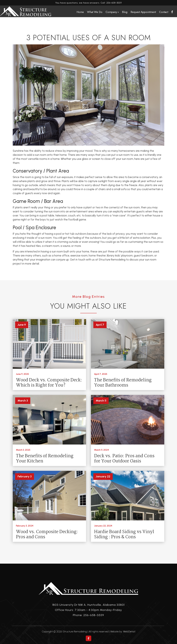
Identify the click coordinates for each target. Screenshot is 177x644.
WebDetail (129, 631)
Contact (164, 12)
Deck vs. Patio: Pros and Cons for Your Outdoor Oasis (124, 459)
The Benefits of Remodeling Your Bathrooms (123, 383)
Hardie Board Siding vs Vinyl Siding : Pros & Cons (124, 535)
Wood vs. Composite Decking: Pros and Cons (47, 535)
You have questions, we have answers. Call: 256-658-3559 (88, 3)
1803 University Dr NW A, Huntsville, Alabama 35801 (88, 605)
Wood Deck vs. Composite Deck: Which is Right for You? (49, 383)
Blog (125, 12)
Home (80, 12)
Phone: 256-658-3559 (88, 615)
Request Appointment (143, 12)
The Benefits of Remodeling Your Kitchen (45, 459)
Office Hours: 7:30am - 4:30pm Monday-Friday (88, 610)
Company (112, 12)
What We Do (95, 12)
